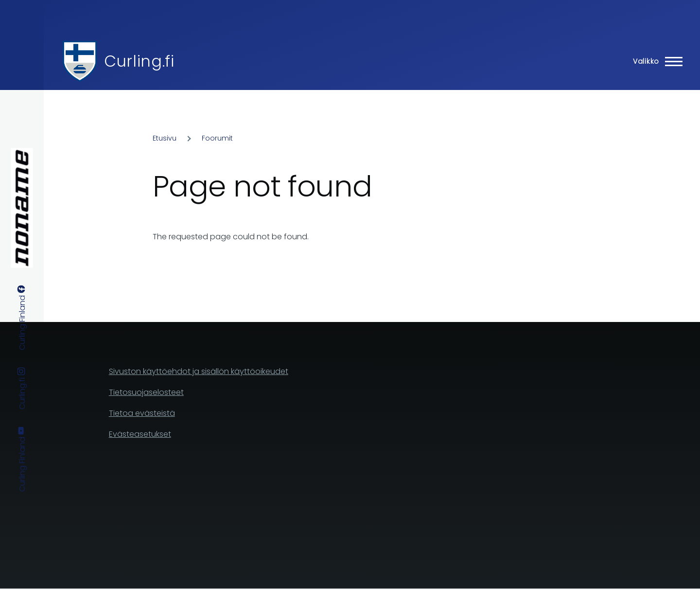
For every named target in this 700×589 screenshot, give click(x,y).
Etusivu (165, 138)
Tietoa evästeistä (142, 413)
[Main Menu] (655, 61)
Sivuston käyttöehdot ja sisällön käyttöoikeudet (199, 371)
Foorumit (217, 138)
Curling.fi (139, 61)
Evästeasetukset (140, 434)
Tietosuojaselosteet (146, 392)
